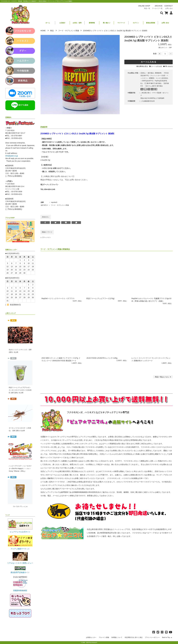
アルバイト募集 (104, 637)
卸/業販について (117, 637)
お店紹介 (62, 23)
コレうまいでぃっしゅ (20, 506)
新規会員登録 (151, 23)
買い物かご (107, 23)
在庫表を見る (143, 66)
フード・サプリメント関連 (69, 31)
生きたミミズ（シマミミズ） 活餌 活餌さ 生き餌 (20, 351)
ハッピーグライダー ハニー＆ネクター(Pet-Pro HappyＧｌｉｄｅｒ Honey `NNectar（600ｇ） (20, 469)
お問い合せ (165, 23)
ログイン (136, 23)
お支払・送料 (77, 23)
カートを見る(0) (157, 66)
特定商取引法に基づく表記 (134, 637)
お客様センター (91, 637)
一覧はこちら (163, 377)
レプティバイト (46, 237)
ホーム (48, 23)
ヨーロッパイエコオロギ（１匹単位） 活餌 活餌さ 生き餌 (20, 429)
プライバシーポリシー (152, 637)
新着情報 (92, 23)
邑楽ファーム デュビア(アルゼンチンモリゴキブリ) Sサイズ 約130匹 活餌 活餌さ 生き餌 (20, 390)
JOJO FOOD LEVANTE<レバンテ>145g (102, 358)
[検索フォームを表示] (162, 13)
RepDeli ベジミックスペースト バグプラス (58, 298)
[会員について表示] (171, 13)
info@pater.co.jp (12, 156)
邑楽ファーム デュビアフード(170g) (100, 298)
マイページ (121, 23)
